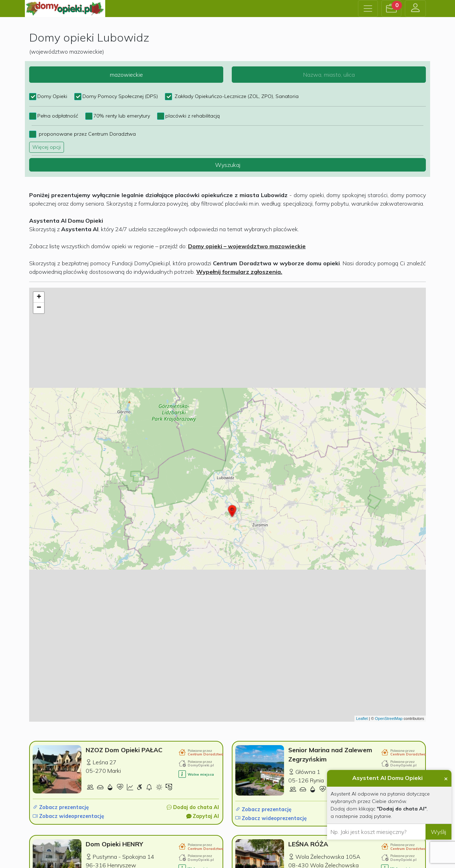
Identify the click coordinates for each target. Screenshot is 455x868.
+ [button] (39, 297)
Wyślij (438, 832)
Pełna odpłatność (58, 116)
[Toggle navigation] (368, 9)
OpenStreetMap (389, 718)
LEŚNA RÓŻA (308, 844)
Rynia (317, 780)
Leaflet (362, 718)
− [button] (39, 308)
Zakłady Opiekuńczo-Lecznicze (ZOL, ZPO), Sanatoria (236, 96)
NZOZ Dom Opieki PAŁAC (124, 750)
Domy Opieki (52, 96)
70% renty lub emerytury (122, 116)
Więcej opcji (47, 147)
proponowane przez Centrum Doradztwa (87, 134)
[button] (391, 9)
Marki (114, 771)
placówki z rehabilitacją (192, 116)
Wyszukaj (228, 165)
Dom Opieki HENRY (114, 844)
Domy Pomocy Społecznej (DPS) (120, 96)
